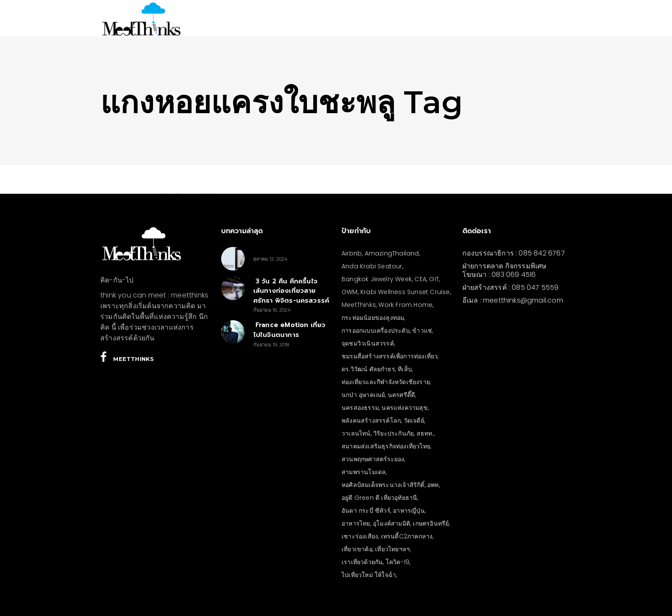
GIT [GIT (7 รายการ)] (434, 279)
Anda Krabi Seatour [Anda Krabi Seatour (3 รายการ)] (372, 266)
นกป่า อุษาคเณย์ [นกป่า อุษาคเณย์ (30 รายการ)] (363, 395)
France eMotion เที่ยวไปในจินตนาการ (289, 330)
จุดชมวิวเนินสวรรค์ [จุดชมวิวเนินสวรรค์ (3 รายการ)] (368, 343)
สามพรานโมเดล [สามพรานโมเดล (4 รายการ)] (364, 472)
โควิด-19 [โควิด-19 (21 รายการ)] (397, 562)
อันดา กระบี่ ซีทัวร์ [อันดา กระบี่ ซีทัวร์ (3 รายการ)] (366, 511)
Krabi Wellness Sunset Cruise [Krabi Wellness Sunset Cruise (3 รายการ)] (405, 292)
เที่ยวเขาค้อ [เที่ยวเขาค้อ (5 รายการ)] (357, 549)
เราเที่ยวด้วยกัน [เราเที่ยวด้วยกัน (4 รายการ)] (362, 562)
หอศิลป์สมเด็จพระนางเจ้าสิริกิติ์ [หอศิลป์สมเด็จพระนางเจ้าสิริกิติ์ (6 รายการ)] (383, 485)
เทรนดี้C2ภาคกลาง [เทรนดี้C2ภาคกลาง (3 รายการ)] (407, 536)
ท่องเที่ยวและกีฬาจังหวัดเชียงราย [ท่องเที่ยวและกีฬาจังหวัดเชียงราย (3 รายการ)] (386, 382)
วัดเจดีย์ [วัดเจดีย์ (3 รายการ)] (414, 421)
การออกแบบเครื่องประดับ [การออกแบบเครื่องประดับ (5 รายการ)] (376, 331)
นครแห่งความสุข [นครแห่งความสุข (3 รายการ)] (404, 408)
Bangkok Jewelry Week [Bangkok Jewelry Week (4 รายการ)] (377, 279)
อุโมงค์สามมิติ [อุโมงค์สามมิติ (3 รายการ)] (391, 523)
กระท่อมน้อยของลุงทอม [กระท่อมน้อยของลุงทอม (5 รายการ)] (373, 318)
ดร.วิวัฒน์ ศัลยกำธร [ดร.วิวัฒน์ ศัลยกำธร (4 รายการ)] (368, 369)
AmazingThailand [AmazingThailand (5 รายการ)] (392, 253)
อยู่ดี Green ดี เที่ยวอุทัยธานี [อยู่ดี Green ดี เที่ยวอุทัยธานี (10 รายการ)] (379, 498)
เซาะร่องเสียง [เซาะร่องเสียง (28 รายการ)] (360, 536)
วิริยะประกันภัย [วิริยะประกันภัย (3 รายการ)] (393, 433)
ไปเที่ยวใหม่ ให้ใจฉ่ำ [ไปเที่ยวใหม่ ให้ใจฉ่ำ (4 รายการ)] (369, 575)
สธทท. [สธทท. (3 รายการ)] (425, 433)
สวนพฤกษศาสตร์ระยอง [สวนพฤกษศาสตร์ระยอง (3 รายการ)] (373, 459)
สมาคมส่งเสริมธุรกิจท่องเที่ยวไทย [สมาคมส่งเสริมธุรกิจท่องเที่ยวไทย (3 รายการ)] (386, 446)
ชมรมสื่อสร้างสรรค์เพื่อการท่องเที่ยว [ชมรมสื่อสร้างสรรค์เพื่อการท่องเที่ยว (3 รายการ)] (390, 356)
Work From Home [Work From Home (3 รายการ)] (405, 305)
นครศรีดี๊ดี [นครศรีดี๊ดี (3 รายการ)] (401, 395)
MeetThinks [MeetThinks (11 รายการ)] (359, 305)
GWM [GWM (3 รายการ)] (350, 292)
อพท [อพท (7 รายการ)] (433, 485)
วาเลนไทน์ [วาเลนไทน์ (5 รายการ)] (356, 433)
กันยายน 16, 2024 (272, 310)
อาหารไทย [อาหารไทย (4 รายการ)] (356, 523)
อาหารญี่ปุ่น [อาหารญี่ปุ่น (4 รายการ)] (409, 511)
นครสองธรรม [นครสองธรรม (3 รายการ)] (360, 408)
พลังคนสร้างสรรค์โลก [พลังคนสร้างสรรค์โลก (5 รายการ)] (371, 421)
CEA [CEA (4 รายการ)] (420, 279)
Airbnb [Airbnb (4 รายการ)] (352, 253)
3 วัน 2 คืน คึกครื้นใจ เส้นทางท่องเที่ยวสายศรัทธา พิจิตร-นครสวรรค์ (291, 291)
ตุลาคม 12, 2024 (271, 259)
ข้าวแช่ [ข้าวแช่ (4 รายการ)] (422, 331)
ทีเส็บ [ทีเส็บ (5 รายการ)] (405, 369)
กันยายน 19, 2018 (271, 345)
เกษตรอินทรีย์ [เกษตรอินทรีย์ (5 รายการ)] (431, 523)
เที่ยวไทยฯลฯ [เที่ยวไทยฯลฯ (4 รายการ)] (392, 549)
